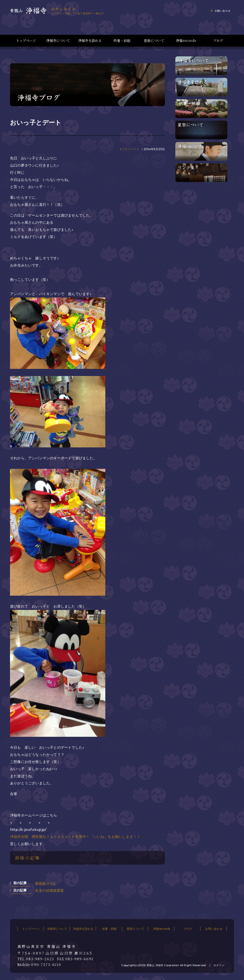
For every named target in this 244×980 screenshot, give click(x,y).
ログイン (219, 965)
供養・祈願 (122, 41)
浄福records (186, 41)
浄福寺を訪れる (90, 41)
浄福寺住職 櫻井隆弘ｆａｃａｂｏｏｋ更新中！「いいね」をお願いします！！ (75, 837)
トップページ (26, 41)
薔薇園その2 (45, 883)
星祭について (154, 41)
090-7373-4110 (46, 965)
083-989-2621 (40, 959)
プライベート (131, 149)
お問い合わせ (222, 11)
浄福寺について (58, 41)
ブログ (218, 41)
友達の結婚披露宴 (50, 890)
